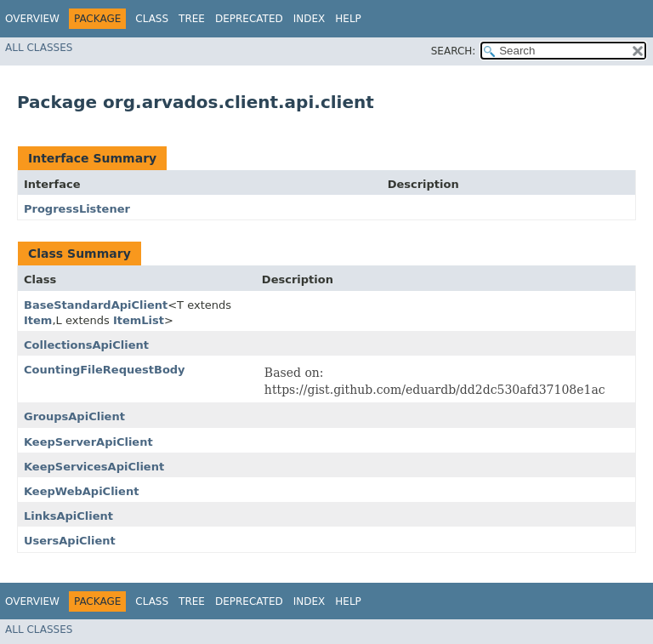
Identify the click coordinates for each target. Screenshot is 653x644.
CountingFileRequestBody (105, 370)
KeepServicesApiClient (94, 467)
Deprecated (249, 19)
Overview (32, 19)
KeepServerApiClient (88, 442)
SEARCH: (454, 51)
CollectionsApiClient (86, 345)
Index (309, 19)
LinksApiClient (68, 516)
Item (38, 320)
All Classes (39, 48)
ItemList (139, 320)
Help (348, 19)
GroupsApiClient (74, 416)
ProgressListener (77, 209)
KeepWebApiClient (81, 491)
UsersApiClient (70, 541)
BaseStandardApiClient (96, 305)
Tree (192, 19)
